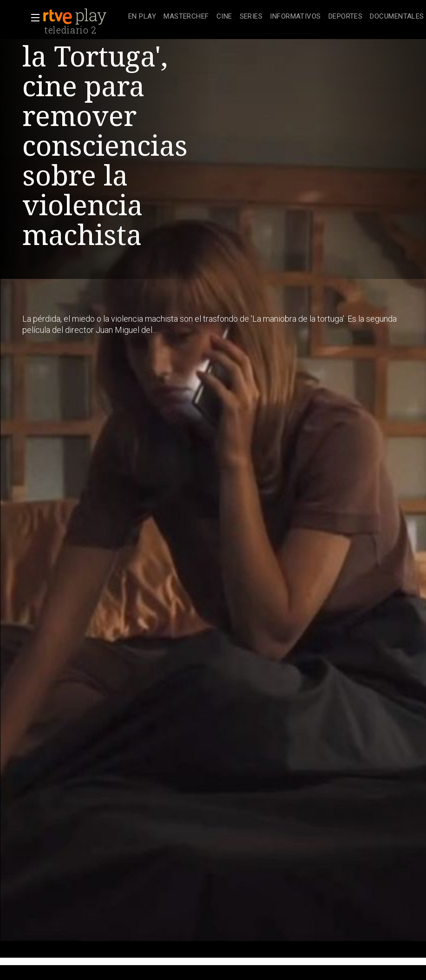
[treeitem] (142, 17)
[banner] (84, 17)
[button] (33, 18)
